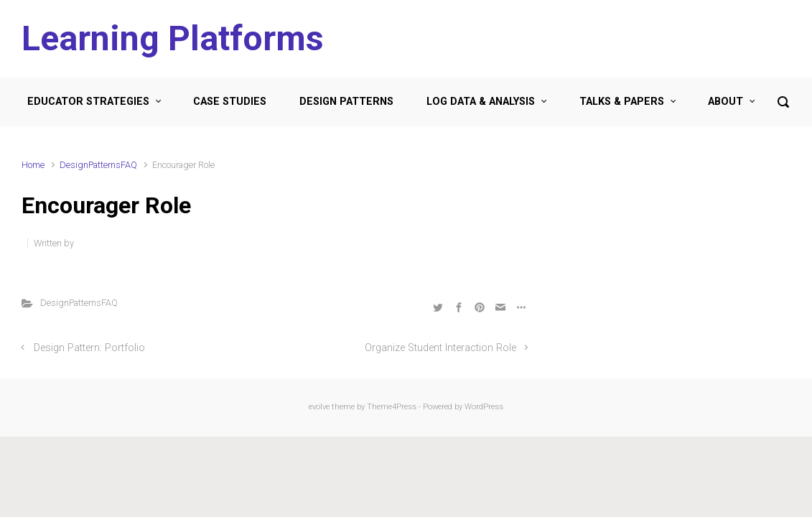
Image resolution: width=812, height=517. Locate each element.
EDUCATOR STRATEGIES (88, 102)
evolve (319, 407)
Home (33, 165)
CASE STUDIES (230, 102)
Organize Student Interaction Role (440, 348)
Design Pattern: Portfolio (89, 348)
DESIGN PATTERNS (346, 102)
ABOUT (725, 102)
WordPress (484, 407)
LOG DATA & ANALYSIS (481, 102)
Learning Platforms (173, 38)
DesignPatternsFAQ (98, 165)
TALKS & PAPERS (622, 102)
